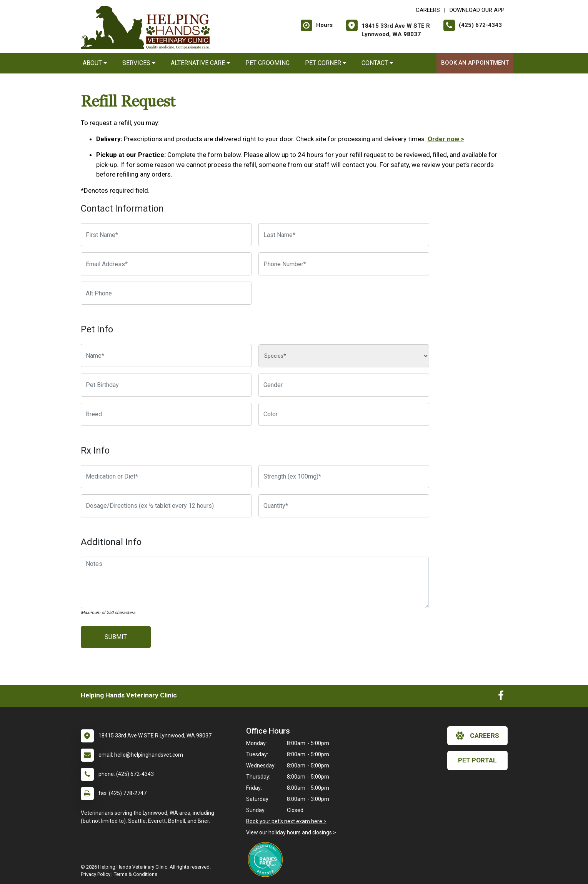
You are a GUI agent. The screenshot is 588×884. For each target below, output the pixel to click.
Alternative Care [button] (200, 63)
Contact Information (122, 208)
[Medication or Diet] (166, 477)
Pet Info (97, 329)
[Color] (344, 414)
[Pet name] (166, 355)
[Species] (344, 356)
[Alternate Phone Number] (166, 293)
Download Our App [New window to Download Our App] (477, 10)
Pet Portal (477, 760)
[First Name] (166, 235)
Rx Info (95, 450)
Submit (116, 637)
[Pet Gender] (344, 385)
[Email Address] (166, 264)
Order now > (446, 139)
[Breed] (166, 414)
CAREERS (428, 10)
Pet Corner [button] (326, 63)
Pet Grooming (267, 63)
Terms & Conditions (136, 874)
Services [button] (139, 63)
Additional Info (111, 542)
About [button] (95, 63)
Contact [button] (377, 63)
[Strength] (344, 477)
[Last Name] (344, 235)
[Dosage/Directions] (166, 506)
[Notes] (255, 582)
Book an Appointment (475, 63)
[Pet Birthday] (166, 385)
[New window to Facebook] (501, 697)
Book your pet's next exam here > (286, 821)
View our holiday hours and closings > (291, 832)
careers (477, 736)
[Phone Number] (344, 264)
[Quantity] (344, 506)
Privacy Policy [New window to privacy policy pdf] (96, 874)
